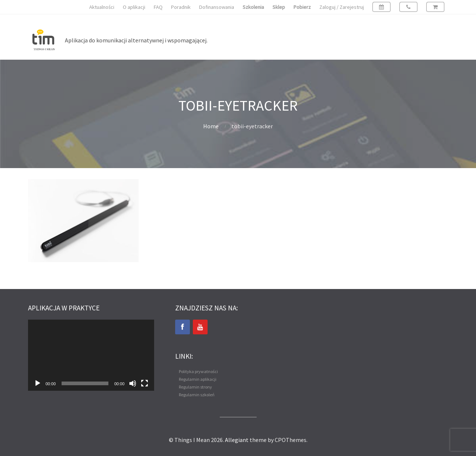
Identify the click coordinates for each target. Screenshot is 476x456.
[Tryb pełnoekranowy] (145, 383)
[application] (91, 355)
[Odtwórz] (38, 383)
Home (211, 126)
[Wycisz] (133, 383)
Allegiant (237, 440)
